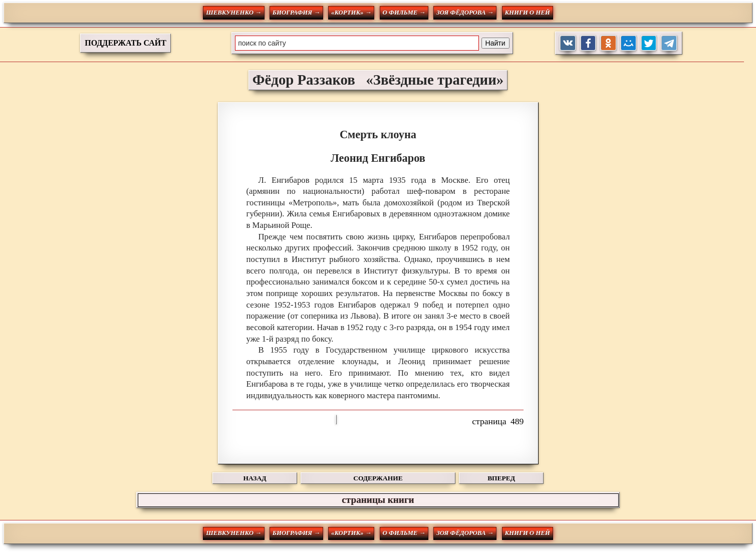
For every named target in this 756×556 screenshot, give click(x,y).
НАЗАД (255, 478)
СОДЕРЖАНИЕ (378, 478)
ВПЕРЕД (501, 478)
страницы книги (378, 500)
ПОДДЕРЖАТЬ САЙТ (125, 43)
